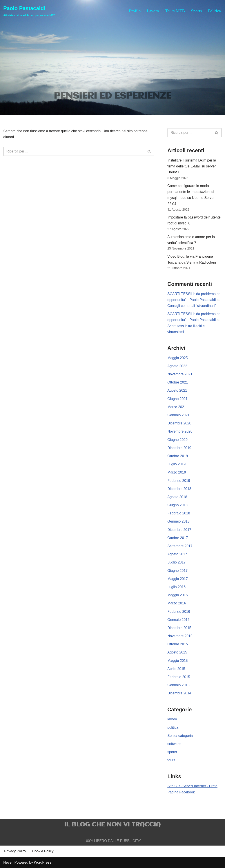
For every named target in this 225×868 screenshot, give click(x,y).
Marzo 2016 (177, 603)
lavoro (172, 719)
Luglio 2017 (177, 562)
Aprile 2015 (176, 669)
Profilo (135, 11)
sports (172, 752)
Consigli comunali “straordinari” (192, 306)
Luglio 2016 (177, 587)
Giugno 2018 (178, 505)
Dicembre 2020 (179, 423)
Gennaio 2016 (179, 620)
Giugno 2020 (178, 440)
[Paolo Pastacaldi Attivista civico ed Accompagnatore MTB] (29, 11)
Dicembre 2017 (179, 530)
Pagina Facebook (181, 792)
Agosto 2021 (177, 390)
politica (173, 728)
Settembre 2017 (180, 546)
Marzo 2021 (177, 407)
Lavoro (153, 11)
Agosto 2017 (177, 554)
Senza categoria (180, 736)
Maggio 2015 (178, 661)
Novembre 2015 (180, 636)
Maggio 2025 (178, 358)
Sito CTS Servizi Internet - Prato (192, 786)
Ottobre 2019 (178, 456)
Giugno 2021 (178, 399)
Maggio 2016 (178, 595)
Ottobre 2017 (178, 538)
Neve (7, 862)
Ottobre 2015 (178, 644)
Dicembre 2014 (179, 693)
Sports (196, 11)
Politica (214, 11)
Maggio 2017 (178, 579)
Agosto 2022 (177, 366)
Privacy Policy (15, 851)
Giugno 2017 (178, 571)
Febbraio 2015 (179, 677)
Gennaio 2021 (179, 415)
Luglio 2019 (177, 464)
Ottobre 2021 (178, 382)
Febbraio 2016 (179, 612)
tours (171, 760)
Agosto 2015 (177, 652)
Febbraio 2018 (179, 513)
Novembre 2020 (180, 431)
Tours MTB (175, 11)
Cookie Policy (43, 851)
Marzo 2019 (177, 472)
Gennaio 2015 (179, 685)
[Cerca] (74, 151)
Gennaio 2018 (179, 521)
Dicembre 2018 (179, 489)
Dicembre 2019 (179, 448)
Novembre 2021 (180, 374)
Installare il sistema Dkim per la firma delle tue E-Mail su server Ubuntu (192, 166)
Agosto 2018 (177, 497)
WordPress (43, 862)
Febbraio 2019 (179, 481)
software (174, 744)
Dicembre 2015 (179, 628)
